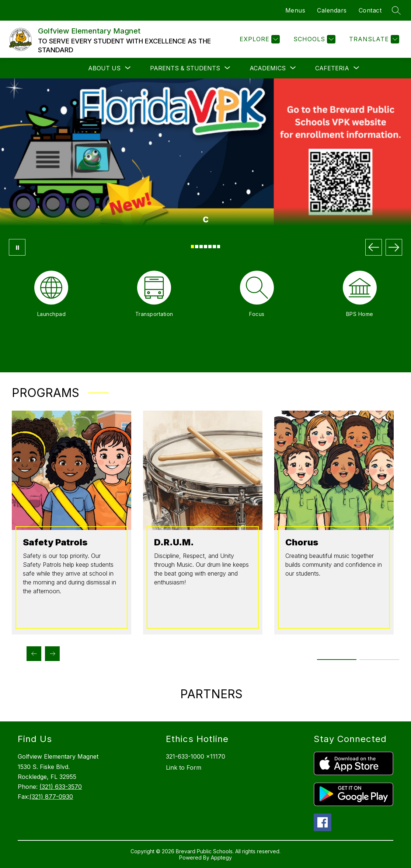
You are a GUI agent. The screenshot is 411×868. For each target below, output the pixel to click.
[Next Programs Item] (52, 654)
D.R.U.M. (174, 542)
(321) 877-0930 (51, 797)
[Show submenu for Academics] (268, 68)
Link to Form (184, 767)
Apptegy (221, 858)
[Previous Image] (374, 247)
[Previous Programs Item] (34, 654)
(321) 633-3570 (61, 787)
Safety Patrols (55, 542)
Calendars (332, 10)
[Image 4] (205, 247)
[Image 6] (214, 247)
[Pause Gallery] (17, 247)
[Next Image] (394, 247)
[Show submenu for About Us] (104, 68)
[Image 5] (210, 247)
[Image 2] (197, 247)
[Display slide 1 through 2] (337, 660)
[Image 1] (193, 247)
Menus (295, 10)
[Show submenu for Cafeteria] (332, 68)
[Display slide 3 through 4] (379, 660)
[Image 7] (219, 247)
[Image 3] (201, 247)
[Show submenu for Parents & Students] (185, 68)
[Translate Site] (373, 39)
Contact (370, 10)
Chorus (302, 542)
